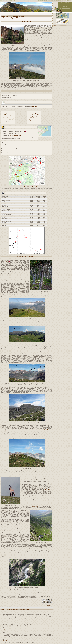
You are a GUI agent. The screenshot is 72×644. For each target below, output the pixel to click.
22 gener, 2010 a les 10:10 (7, 641)
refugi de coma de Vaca (36, 506)
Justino (4, 630)
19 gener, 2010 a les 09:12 (7, 623)
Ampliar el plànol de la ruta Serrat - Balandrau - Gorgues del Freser (27, 187)
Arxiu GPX (19, 133)
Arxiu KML (23, 131)
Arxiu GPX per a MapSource (15, 135)
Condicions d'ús (4, 14)
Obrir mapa (35, 106)
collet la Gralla (47, 489)
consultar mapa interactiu (45, 137)
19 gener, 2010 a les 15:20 (7, 631)
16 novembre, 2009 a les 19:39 (8, 613)
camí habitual (31, 498)
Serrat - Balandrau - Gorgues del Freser (13, 16)
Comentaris (50, 605)
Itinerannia (7, 261)
